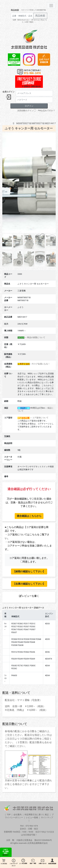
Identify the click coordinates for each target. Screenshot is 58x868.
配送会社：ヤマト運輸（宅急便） (23, 700)
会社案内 (17, 815)
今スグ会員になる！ (41, 364)
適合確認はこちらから (29, 516)
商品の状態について (36, 337)
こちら (33, 535)
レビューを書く (29, 596)
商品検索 (15, 10)
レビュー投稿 (32, 817)
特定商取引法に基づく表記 (37, 815)
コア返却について (40, 418)
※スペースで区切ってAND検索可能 (33, 10)
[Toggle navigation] (51, 6)
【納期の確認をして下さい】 (29, 571)
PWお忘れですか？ (46, 111)
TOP (9, 815)
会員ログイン (9, 92)
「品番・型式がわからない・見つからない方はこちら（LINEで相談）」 (29, 21)
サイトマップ (47, 817)
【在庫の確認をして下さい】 (29, 584)
